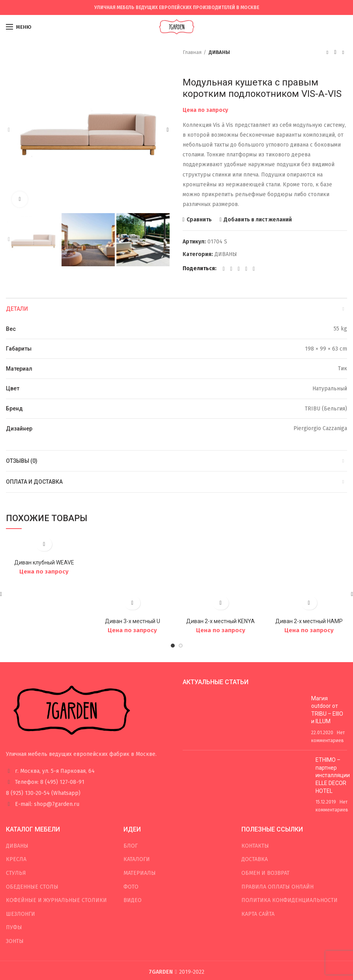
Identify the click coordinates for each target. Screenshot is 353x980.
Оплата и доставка (34, 482)
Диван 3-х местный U (133, 562)
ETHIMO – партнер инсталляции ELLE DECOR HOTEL (333, 716)
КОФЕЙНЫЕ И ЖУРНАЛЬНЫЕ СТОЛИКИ (56, 842)
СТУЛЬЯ (16, 814)
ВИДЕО (133, 842)
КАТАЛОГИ (137, 801)
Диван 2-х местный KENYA (220, 562)
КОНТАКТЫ (255, 787)
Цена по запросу (205, 110)
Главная (192, 52)
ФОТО (131, 828)
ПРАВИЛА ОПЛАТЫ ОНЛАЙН (277, 828)
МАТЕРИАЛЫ (140, 814)
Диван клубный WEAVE (44, 562)
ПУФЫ (14, 869)
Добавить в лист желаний (258, 220)
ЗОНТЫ (15, 883)
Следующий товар (343, 52)
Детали (17, 309)
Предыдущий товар (327, 52)
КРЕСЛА (16, 801)
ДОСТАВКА (255, 801)
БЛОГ (131, 787)
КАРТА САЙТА (258, 855)
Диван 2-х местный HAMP (309, 562)
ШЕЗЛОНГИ (21, 855)
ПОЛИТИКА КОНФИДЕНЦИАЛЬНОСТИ (289, 842)
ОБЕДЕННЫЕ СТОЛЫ (32, 828)
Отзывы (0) (22, 461)
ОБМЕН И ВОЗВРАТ (265, 814)
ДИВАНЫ (219, 52)
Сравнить (199, 220)
